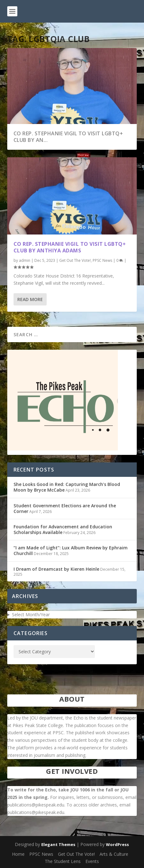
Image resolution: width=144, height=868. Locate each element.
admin (25, 260)
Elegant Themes (58, 844)
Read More (30, 299)
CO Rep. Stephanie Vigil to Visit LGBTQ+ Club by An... (68, 137)
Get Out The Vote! (75, 260)
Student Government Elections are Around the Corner (65, 508)
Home (18, 854)
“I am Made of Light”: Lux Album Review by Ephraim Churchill (71, 550)
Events (92, 861)
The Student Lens (63, 861)
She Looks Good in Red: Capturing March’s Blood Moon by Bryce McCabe (67, 487)
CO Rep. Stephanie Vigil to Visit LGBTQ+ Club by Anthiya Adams (70, 247)
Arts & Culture (114, 854)
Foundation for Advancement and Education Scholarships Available (63, 529)
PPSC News (102, 260)
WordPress (117, 844)
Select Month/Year (31, 615)
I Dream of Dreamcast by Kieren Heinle (56, 569)
